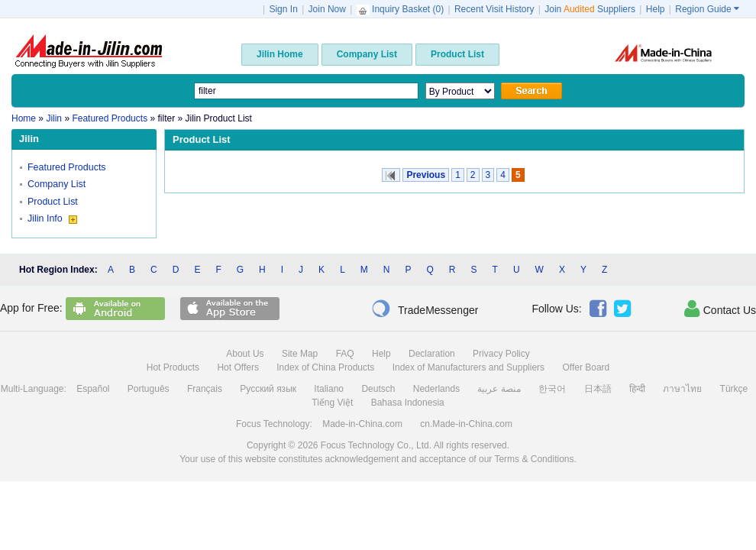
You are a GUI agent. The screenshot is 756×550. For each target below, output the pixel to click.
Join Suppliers (590, 9)
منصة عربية (499, 389)
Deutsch (378, 389)
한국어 (552, 389)
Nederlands (436, 389)
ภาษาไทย (682, 389)
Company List (57, 184)
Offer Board (586, 367)
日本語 (598, 389)
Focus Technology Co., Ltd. (376, 445)
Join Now (327, 9)
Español (93, 389)
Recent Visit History (494, 9)
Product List (53, 202)
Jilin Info (52, 218)
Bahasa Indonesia (408, 403)
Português (149, 389)
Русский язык (268, 389)
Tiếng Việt (332, 403)
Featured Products (67, 167)
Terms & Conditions (534, 459)
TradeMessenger (425, 309)
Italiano (329, 389)
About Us (245, 354)
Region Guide (707, 9)
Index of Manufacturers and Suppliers (468, 367)
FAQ (345, 354)
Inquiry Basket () (402, 9)
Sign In (283, 9)
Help (656, 9)
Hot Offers (237, 367)
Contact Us (720, 309)
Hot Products (173, 367)
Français (205, 389)
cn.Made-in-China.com (466, 424)
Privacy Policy (501, 354)
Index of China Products (325, 367)
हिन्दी (637, 389)
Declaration (432, 354)
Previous (426, 175)
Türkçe (734, 389)
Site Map (300, 354)
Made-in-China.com (362, 424)
